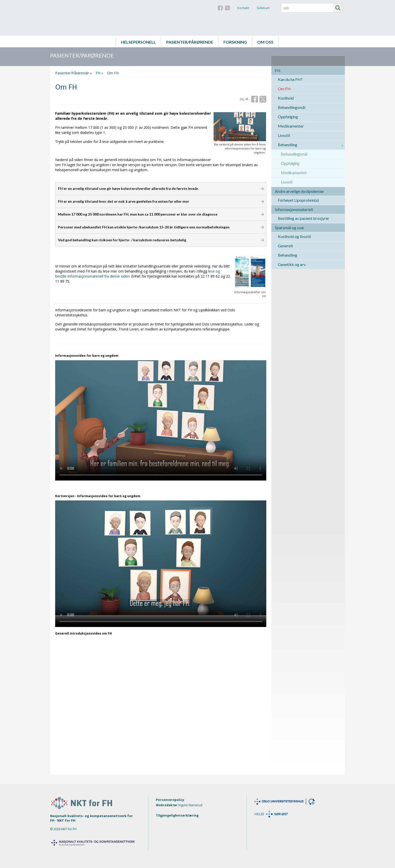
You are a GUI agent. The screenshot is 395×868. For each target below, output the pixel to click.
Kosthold (286, 98)
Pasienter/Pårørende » (73, 73)
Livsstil (284, 135)
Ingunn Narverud (190, 805)
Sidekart (263, 8)
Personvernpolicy (170, 800)
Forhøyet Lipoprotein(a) (298, 200)
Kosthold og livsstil (294, 236)
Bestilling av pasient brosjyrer (304, 218)
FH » (99, 73)
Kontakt (243, 8)
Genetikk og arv (292, 264)
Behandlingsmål (292, 107)
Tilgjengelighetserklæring (177, 815)
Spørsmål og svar (290, 228)
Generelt (285, 246)
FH (278, 70)
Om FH (284, 89)
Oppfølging (288, 117)
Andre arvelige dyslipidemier (300, 191)
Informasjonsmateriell (294, 209)
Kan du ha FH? (290, 79)
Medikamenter (291, 126)
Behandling (288, 145)
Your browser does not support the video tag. (161, 419)
